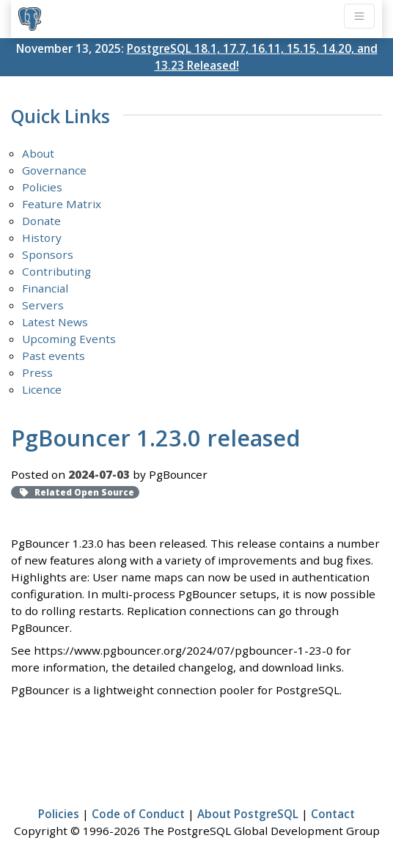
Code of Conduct (138, 814)
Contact (333, 814)
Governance (54, 170)
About (38, 153)
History (42, 238)
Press (37, 372)
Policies (42, 187)
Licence (42, 389)
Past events (54, 356)
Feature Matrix (62, 204)
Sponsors (48, 254)
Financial (45, 288)
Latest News (55, 322)
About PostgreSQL (248, 814)
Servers (43, 305)
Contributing (56, 271)
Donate (41, 221)
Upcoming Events (69, 339)
